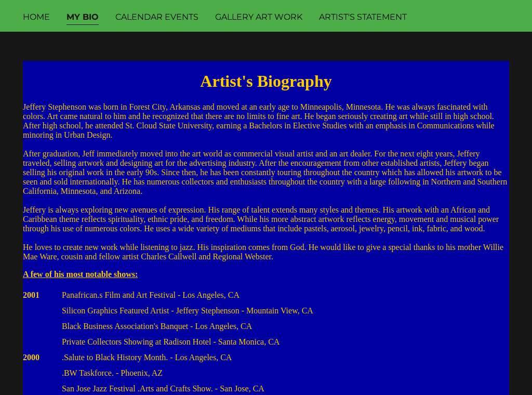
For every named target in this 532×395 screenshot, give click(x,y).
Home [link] (36, 17)
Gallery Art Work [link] (259, 17)
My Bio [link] (83, 17)
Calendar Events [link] (157, 17)
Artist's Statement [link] (363, 17)
